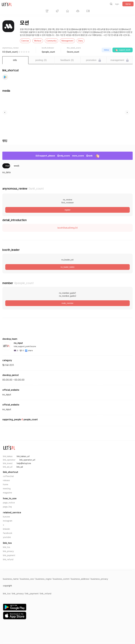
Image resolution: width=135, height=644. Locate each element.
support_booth (123, 50)
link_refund (8, 559)
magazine (7, 493)
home (6, 484)
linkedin (6, 529)
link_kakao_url (23, 456)
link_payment (9, 555)
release (6, 480)
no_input (7, 409)
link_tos (7, 547)
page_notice (9, 503)
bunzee (6, 517)
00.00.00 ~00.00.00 (13, 380)
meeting (7, 489)
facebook (8, 533)
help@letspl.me (24, 463)
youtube (7, 537)
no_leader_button (68, 267)
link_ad (20, 467)
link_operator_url (27, 460)
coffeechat (8, 476)
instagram (8, 521)
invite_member (67, 303)
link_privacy (8, 551)
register (67, 210)
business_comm (61, 579)
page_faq (7, 507)
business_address (80, 579)
